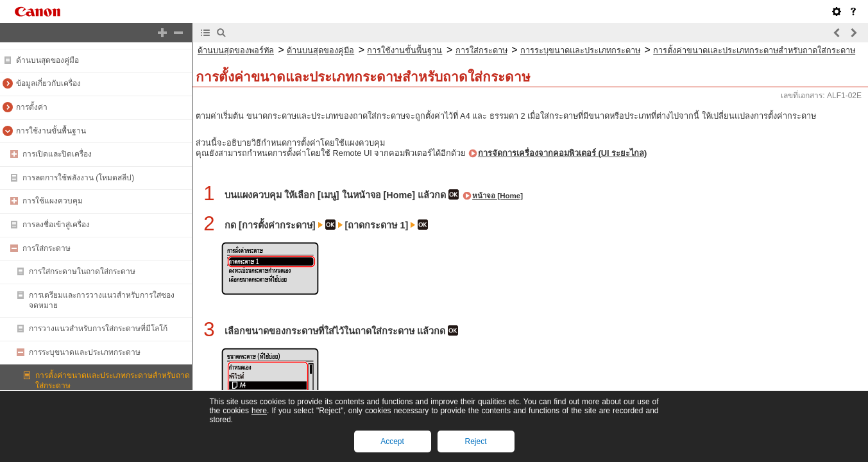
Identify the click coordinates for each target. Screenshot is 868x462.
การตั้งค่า (32, 107)
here (259, 411)
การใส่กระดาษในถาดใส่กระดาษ (82, 271)
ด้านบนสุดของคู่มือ (47, 60)
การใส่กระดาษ (47, 248)
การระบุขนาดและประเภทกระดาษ (85, 352)
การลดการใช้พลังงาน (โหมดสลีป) (78, 178)
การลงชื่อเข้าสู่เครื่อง (56, 225)
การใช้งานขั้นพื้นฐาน (51, 131)
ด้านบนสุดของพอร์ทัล (236, 50)
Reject (475, 441)
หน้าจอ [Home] (498, 196)
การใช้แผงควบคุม (53, 201)
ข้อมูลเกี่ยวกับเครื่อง (48, 83)
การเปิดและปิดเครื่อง (57, 154)
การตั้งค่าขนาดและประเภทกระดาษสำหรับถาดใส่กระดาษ (754, 50)
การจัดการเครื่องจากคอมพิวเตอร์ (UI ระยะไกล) (562, 153)
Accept (392, 441)
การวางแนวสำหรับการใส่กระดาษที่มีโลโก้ (98, 329)
